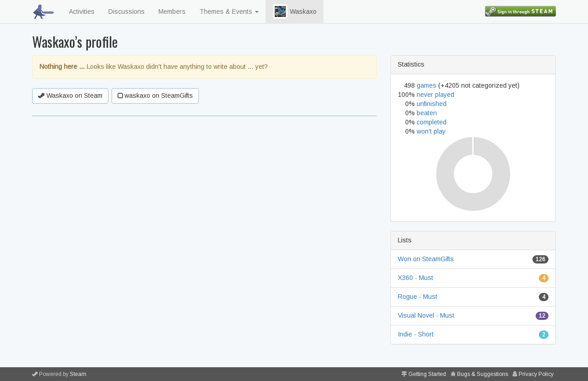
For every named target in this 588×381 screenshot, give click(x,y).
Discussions (127, 11)
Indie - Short (416, 334)
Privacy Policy (536, 374)
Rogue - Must (418, 297)
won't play (431, 131)
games (427, 85)
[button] (280, 11)
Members (172, 11)
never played (435, 95)
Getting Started (427, 374)
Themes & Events (229, 11)
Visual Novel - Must (426, 315)
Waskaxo (294, 11)
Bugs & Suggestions (483, 374)
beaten (427, 113)
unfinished (432, 104)
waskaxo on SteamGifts (155, 95)
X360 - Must (416, 278)
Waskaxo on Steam (70, 95)
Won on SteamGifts (426, 259)
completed (432, 122)
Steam (78, 374)
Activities (82, 11)
